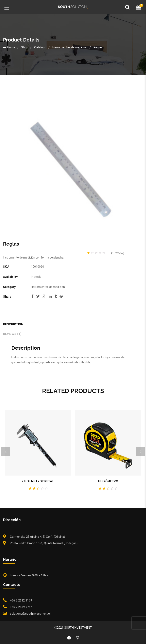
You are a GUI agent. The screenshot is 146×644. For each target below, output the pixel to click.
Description (13, 324)
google (44, 296)
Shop (25, 47)
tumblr (56, 296)
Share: (8, 297)
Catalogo (40, 47)
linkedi (50, 296)
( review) (118, 253)
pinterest (61, 296)
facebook (32, 296)
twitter (38, 296)
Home (11, 47)
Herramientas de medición (70, 47)
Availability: (11, 277)
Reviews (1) (12, 334)
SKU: (6, 267)
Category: (10, 287)
